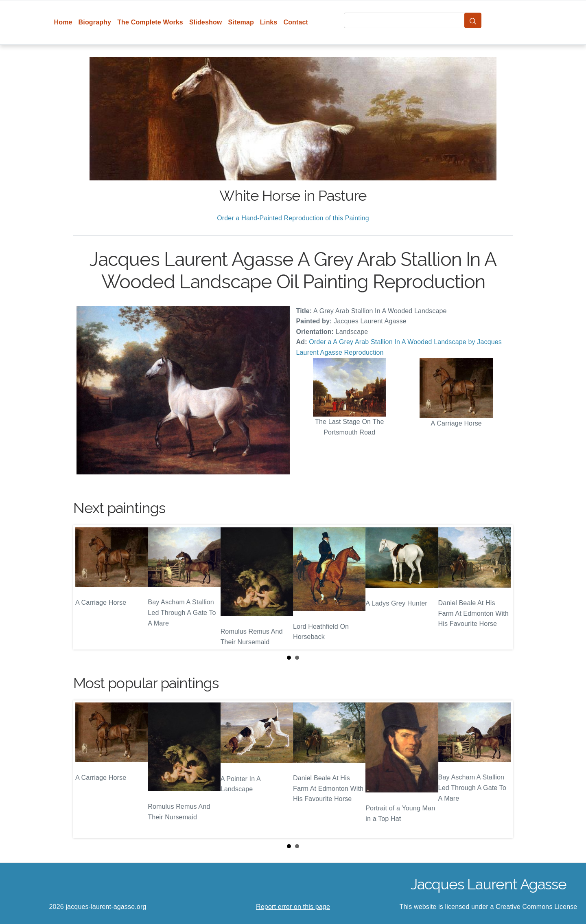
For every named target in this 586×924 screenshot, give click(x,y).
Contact (296, 22)
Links (269, 22)
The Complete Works (150, 22)
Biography (95, 22)
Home (63, 22)
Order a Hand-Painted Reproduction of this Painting (293, 218)
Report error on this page (293, 907)
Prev (86, 587)
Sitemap (241, 22)
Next (500, 587)
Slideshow (206, 22)
